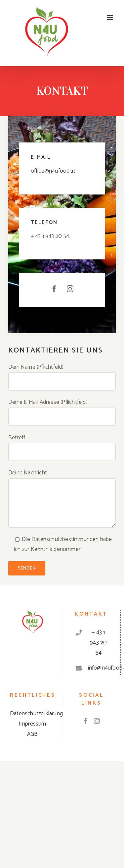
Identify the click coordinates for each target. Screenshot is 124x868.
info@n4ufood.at (98, 668)
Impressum (33, 724)
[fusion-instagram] (70, 289)
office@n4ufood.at (53, 171)
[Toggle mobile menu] (111, 17)
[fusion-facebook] (54, 289)
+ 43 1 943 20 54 (98, 643)
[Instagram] (97, 721)
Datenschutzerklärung (36, 714)
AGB (33, 734)
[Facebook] (86, 721)
